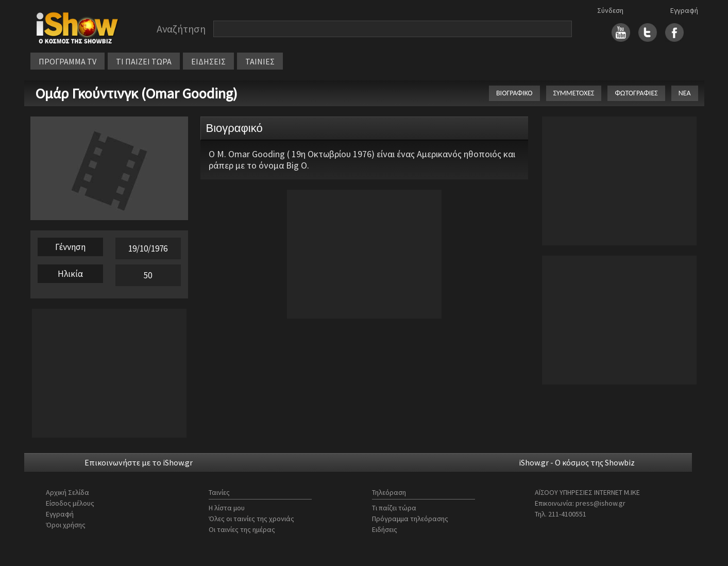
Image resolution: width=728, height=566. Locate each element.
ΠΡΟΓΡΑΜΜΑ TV (67, 61)
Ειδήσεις (385, 529)
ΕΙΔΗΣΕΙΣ (208, 61)
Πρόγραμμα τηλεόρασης (410, 519)
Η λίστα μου (227, 508)
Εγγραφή (684, 10)
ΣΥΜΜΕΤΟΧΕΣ (574, 93)
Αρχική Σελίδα (67, 492)
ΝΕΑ (685, 93)
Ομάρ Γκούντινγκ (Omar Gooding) (137, 93)
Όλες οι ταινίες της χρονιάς (251, 519)
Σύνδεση (610, 10)
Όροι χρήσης (66, 525)
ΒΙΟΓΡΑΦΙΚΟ (514, 93)
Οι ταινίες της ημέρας (242, 529)
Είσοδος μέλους (70, 503)
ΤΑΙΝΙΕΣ (260, 61)
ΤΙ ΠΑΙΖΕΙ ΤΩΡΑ (144, 61)
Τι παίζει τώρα (394, 508)
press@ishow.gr (600, 503)
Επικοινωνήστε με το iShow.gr (139, 462)
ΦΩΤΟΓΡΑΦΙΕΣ (636, 93)
